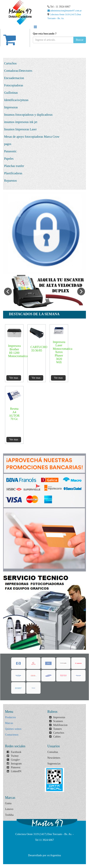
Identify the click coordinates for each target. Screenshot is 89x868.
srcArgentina (54, 855)
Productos (10, 717)
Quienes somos (13, 729)
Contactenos (12, 735)
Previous (8, 292)
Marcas (9, 723)
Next (81, 292)
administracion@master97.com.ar (65, 11)
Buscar (80, 40)
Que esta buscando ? (45, 34)
